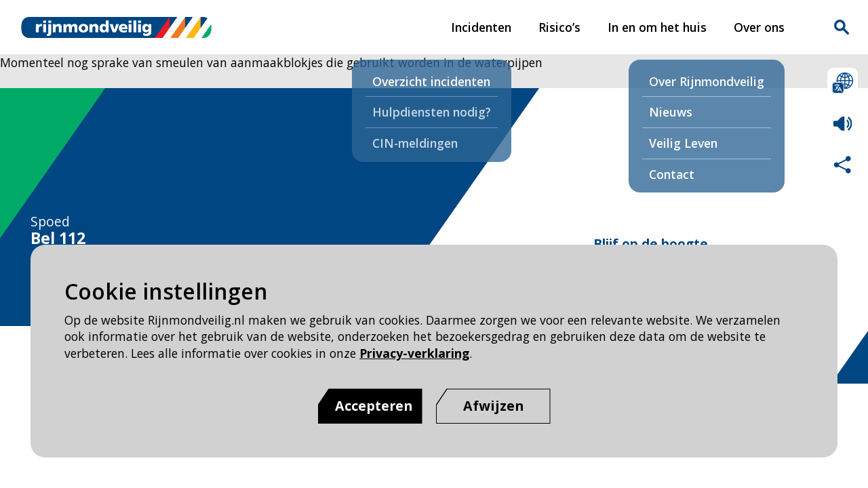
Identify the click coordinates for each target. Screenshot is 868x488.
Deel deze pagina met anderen (843, 164)
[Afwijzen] (493, 406)
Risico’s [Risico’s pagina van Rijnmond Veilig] (559, 27)
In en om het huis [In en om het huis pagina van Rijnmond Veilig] (657, 27)
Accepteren (374, 406)
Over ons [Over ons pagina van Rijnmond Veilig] (759, 27)
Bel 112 (58, 239)
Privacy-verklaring (414, 353)
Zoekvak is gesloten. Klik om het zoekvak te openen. (842, 27)
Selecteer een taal (843, 83)
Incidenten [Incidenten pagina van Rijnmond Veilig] (481, 27)
